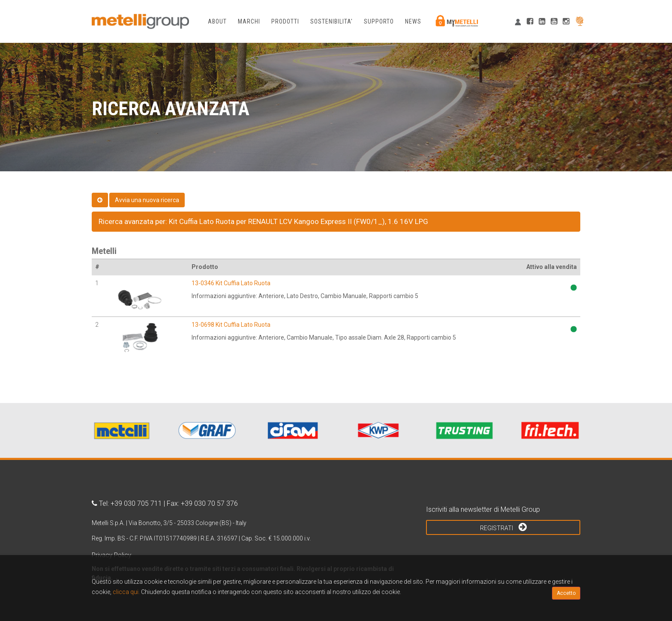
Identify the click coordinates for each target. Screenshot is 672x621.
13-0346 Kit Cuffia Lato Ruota (231, 283)
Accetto (566, 593)
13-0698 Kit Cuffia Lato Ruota (231, 325)
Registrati (503, 527)
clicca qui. (126, 592)
